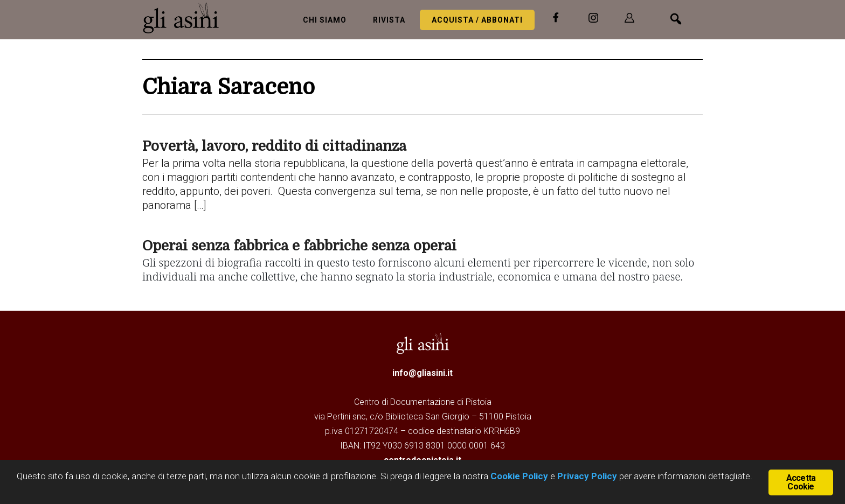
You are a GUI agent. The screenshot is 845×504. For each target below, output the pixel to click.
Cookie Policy (518, 476)
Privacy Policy (587, 476)
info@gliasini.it (422, 373)
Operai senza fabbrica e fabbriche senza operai (299, 246)
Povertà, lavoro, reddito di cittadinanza (274, 146)
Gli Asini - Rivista (185, 18)
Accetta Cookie (801, 482)
